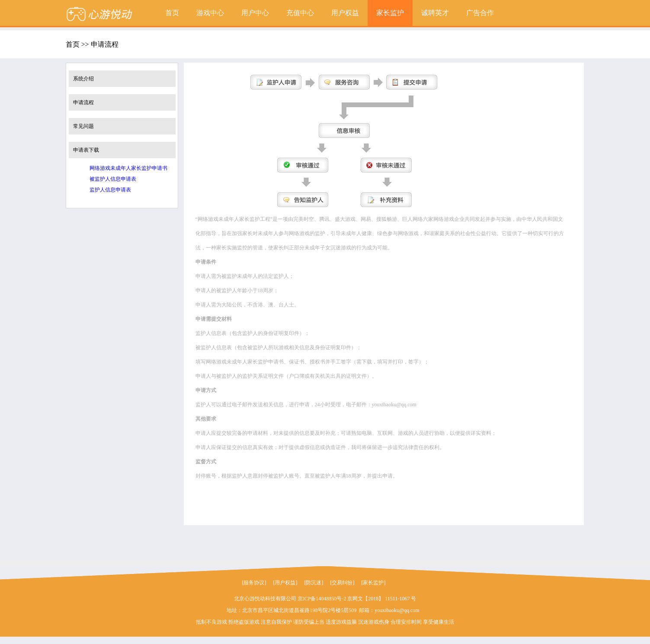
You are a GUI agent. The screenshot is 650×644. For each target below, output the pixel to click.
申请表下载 (86, 150)
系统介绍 (83, 79)
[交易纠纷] (343, 583)
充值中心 (300, 13)
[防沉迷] (314, 583)
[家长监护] (374, 583)
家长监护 (390, 13)
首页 (172, 13)
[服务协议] (254, 583)
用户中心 (255, 13)
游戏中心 (210, 13)
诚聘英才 (435, 13)
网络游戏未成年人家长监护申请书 (128, 168)
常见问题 (83, 126)
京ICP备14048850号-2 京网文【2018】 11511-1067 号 (357, 599)
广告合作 (480, 13)
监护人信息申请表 (110, 190)
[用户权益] (285, 583)
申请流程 (83, 102)
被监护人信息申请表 (113, 179)
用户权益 (345, 13)
